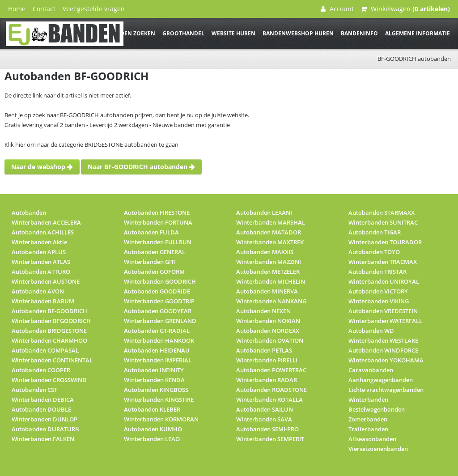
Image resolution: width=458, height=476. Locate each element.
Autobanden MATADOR (269, 232)
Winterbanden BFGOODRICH (51, 321)
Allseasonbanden (372, 439)
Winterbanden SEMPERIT (270, 439)
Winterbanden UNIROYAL (384, 281)
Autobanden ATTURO (41, 272)
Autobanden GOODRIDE (157, 291)
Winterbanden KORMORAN (161, 419)
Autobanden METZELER (268, 272)
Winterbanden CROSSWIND (49, 380)
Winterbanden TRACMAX (383, 262)
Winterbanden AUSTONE (46, 281)
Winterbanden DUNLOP (45, 419)
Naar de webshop (42, 167)
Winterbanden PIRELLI (267, 360)
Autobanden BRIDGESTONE (49, 331)
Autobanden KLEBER (152, 409)
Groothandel (183, 33)
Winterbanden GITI (150, 262)
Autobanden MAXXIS (265, 252)
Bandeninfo (359, 33)
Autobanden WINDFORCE (383, 350)
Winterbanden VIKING (379, 301)
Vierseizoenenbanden (378, 449)
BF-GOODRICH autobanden (414, 59)
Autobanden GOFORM (154, 272)
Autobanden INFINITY (154, 370)
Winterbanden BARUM (43, 301)
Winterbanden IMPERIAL (158, 360)
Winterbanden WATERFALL (385, 321)
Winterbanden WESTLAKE (383, 340)
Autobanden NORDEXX (268, 331)
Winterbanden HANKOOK (159, 340)
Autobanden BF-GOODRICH (49, 311)
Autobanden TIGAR (375, 232)
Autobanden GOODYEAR (158, 311)
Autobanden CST (34, 390)
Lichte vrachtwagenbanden (386, 390)
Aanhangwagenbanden (381, 380)
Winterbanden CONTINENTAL (52, 360)
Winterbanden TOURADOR (385, 242)
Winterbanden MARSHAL (271, 222)
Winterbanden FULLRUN (158, 242)
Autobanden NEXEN (263, 311)
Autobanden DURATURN (46, 429)
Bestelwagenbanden (377, 409)
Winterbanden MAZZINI (269, 262)
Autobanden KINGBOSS (156, 390)
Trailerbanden (368, 429)
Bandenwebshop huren (298, 33)
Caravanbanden (371, 370)
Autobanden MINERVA (267, 291)
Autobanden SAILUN (265, 409)
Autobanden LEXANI (264, 212)
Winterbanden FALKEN (43, 439)
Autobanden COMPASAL (45, 350)
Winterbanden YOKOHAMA (386, 360)
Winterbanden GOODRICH (160, 281)
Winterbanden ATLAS (41, 262)
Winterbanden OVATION (270, 340)
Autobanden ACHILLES (43, 232)
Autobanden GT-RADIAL (157, 331)
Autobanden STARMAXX (382, 212)
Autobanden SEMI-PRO (267, 429)
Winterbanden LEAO (152, 439)
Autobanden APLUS (39, 252)
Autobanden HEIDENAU (157, 350)
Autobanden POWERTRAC (271, 370)
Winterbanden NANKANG (271, 301)
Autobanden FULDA (151, 232)
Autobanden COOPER (41, 370)
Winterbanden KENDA (154, 380)
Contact (44, 9)
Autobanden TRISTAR (377, 272)
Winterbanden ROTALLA (269, 399)
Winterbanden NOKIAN (268, 321)
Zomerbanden (368, 419)
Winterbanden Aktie (39, 242)
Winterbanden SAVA (264, 419)
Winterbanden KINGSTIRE (159, 399)
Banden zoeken (132, 33)
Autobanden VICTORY (378, 291)
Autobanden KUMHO (153, 429)
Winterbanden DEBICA (43, 399)
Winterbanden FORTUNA (158, 222)
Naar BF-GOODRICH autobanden (141, 167)
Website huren (233, 33)
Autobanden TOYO (374, 252)
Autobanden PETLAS (264, 350)
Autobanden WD (371, 331)
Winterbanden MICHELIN (271, 281)
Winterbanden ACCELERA (46, 222)
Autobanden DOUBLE (41, 409)
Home (17, 9)
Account (337, 9)
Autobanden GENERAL (155, 252)
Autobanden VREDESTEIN (383, 311)
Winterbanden (368, 399)
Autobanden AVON (38, 291)
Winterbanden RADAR (267, 380)
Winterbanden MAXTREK (270, 242)
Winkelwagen (405, 9)
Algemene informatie (418, 33)
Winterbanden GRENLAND (160, 321)
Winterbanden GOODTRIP (159, 301)
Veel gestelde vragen (94, 9)
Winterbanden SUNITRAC (383, 222)
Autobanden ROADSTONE (271, 390)
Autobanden (29, 212)
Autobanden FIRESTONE (157, 212)
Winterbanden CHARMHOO (49, 340)
